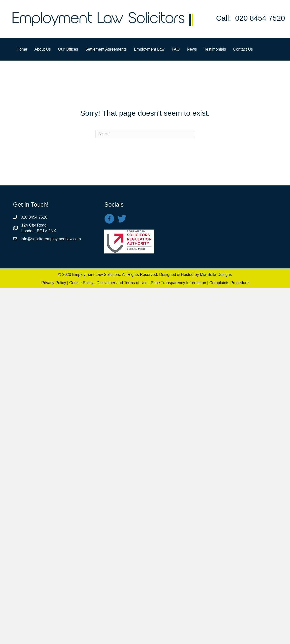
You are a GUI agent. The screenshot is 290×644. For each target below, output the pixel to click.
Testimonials (215, 49)
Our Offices (68, 49)
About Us (43, 49)
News (192, 49)
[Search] (145, 134)
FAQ (176, 49)
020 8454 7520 (260, 18)
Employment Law (149, 49)
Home (22, 49)
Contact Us (243, 49)
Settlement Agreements (106, 49)
